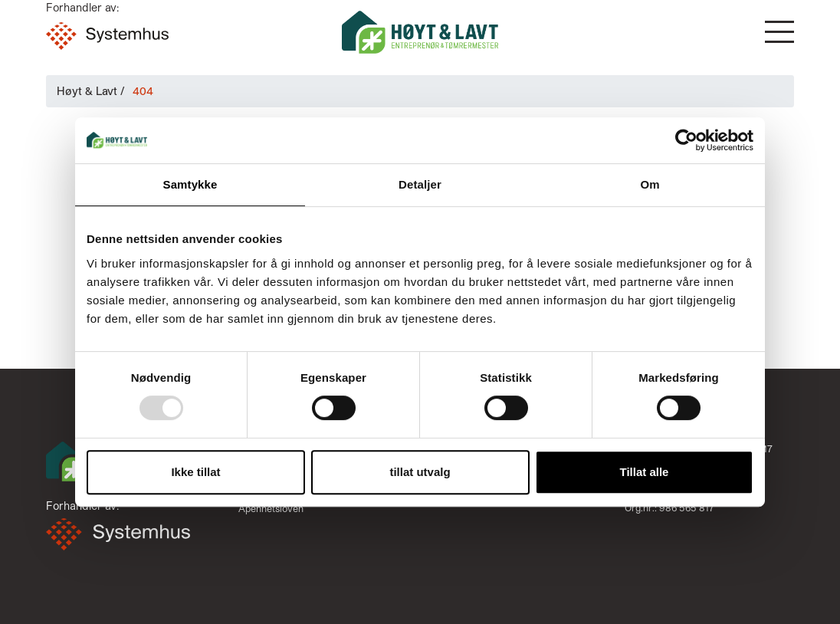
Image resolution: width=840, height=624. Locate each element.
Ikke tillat (195, 472)
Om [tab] (650, 184)
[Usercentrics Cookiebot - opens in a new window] (686, 140)
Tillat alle (645, 472)
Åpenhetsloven (271, 508)
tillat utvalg (420, 472)
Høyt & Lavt (87, 91)
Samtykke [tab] (190, 184)
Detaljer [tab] (420, 184)
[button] (779, 32)
